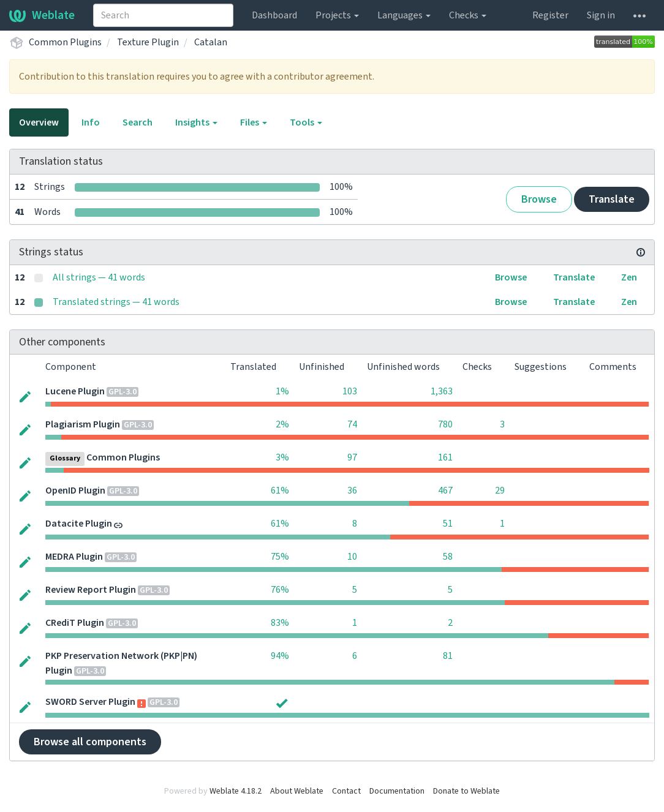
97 (352, 457)
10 (352, 557)
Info (91, 122)
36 (352, 491)
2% (282, 424)
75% (280, 557)
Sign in (601, 15)
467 (445, 491)
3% (282, 457)
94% (280, 656)
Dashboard (274, 15)
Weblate (42, 15)
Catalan (211, 42)
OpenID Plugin (75, 491)
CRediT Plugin (75, 623)
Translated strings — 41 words (116, 302)
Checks (468, 15)
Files (254, 122)
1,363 (442, 391)
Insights (196, 122)
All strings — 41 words (99, 277)
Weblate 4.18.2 (236, 791)
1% (282, 391)
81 (448, 656)
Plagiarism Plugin (83, 424)
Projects (337, 15)
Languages (404, 15)
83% (280, 623)
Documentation (397, 791)
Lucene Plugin (75, 391)
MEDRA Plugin (74, 557)
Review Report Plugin (91, 590)
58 (448, 557)
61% (280, 491)
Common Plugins (65, 42)
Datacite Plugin (79, 524)
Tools (306, 122)
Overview (39, 122)
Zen (629, 277)
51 (448, 524)
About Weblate (297, 791)
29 (500, 491)
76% (280, 590)
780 (445, 424)
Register (550, 15)
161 (445, 457)
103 (350, 391)
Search (138, 122)
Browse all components (90, 742)
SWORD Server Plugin (90, 702)
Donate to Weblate (466, 791)
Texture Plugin (148, 42)
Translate (612, 199)
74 (352, 424)
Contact (346, 791)
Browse (539, 199)
